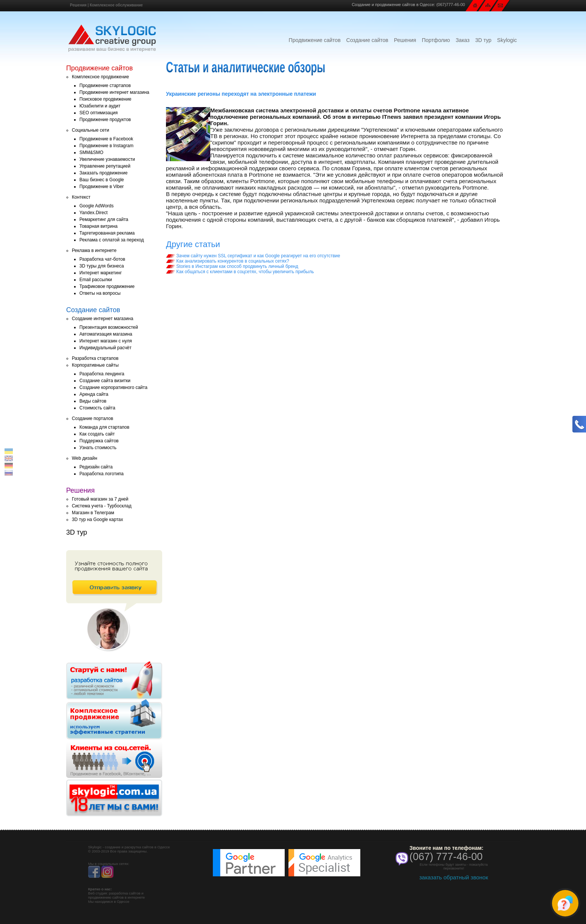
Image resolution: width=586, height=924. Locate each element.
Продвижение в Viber (102, 187)
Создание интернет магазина (102, 319)
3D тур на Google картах (97, 520)
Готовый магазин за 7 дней (100, 499)
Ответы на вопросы (100, 293)
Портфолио (436, 40)
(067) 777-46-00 (446, 857)
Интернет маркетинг (101, 273)
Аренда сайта (94, 394)
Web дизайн (84, 458)
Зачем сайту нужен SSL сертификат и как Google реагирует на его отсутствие (253, 256)
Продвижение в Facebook (106, 139)
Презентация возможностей (109, 327)
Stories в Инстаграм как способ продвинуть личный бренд (232, 266)
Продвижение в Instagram (106, 146)
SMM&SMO (91, 152)
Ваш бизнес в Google (102, 180)
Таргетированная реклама (107, 233)
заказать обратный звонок (454, 877)
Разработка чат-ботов (102, 259)
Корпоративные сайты (95, 365)
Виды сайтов (93, 401)
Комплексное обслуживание (116, 5)
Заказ (463, 40)
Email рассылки (96, 280)
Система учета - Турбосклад (102, 506)
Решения (78, 5)
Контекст (81, 197)
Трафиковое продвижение (107, 286)
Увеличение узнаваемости (107, 159)
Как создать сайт (97, 434)
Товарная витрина (98, 226)
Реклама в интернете (94, 250)
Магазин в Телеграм (93, 513)
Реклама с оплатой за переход (112, 240)
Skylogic (507, 40)
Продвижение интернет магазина (114, 92)
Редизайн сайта (96, 467)
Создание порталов (92, 418)
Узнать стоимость (98, 448)
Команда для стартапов (104, 427)
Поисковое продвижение (105, 99)
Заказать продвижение (103, 173)
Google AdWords (97, 206)
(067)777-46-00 (451, 5)
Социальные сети (91, 130)
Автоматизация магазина (106, 334)
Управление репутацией (105, 166)
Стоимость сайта (97, 408)
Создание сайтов (367, 40)
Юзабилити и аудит (100, 106)
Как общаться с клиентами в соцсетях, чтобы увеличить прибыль (240, 272)
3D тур (483, 40)
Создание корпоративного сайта (113, 387)
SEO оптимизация (98, 113)
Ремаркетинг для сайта (104, 219)
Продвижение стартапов (105, 86)
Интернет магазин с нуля (106, 341)
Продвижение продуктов (105, 120)
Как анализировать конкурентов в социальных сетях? (228, 261)
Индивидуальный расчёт (105, 348)
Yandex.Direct (93, 213)
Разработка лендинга (102, 374)
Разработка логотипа (102, 474)
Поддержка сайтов (99, 441)
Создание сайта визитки (105, 381)
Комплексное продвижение (100, 77)
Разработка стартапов (95, 358)
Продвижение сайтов (315, 40)
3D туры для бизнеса (102, 266)
